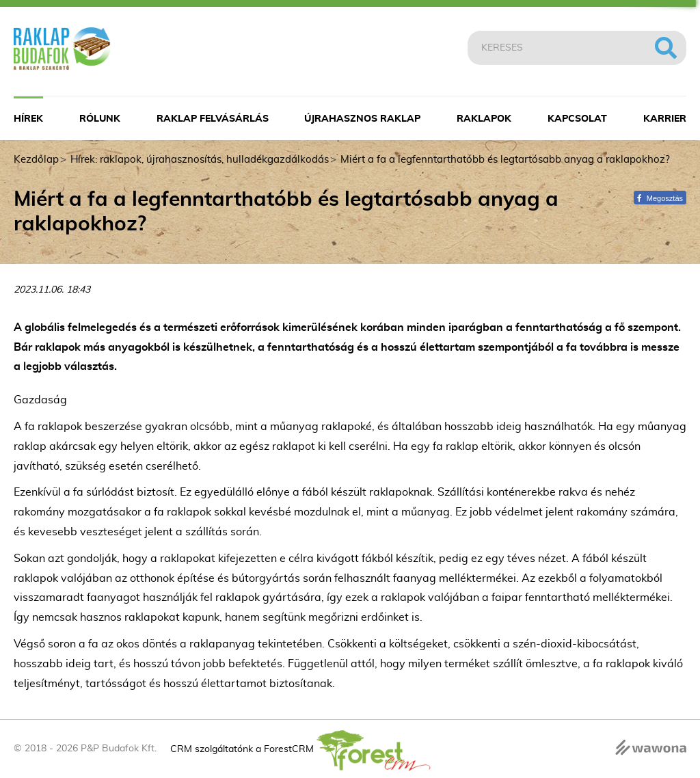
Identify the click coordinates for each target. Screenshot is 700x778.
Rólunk (100, 119)
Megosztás (660, 198)
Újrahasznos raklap (362, 119)
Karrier (665, 119)
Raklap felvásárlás (213, 119)
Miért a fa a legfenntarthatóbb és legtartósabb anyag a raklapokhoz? (505, 160)
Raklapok (484, 119)
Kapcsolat (577, 119)
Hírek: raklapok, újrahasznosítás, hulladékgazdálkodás (200, 160)
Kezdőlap (36, 160)
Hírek (28, 119)
